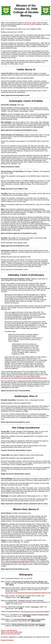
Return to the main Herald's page (12, 632)
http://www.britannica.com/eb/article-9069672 (20, 561)
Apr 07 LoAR (31, 23)
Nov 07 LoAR (30, 24)
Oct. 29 (26, 29)
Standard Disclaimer (7, 640)
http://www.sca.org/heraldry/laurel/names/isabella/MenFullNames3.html (24, 378)
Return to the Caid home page (11, 634)
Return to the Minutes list (9, 630)
